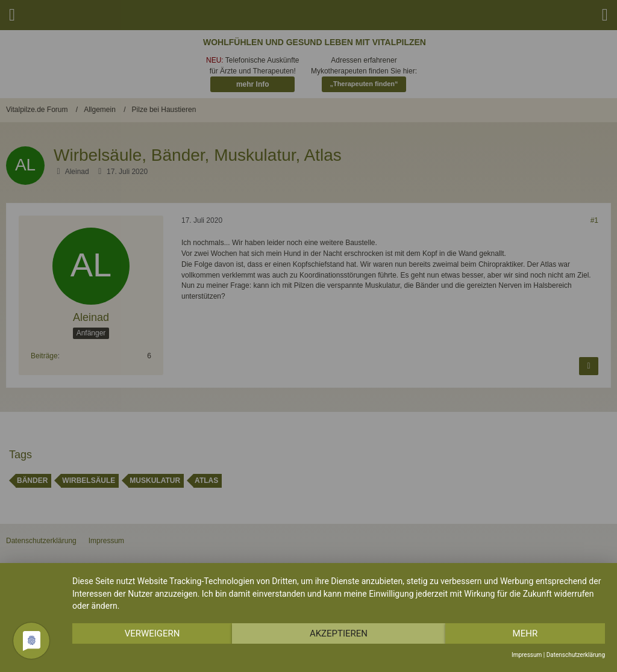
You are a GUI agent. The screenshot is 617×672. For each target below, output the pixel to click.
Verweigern (152, 633)
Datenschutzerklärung (576, 655)
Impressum (527, 655)
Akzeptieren (339, 633)
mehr (525, 633)
